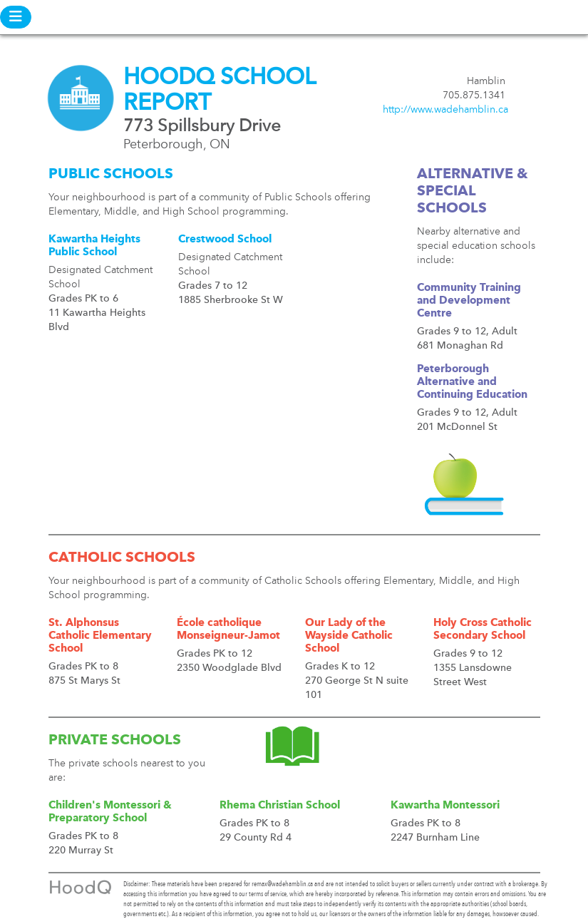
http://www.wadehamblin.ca (445, 110)
